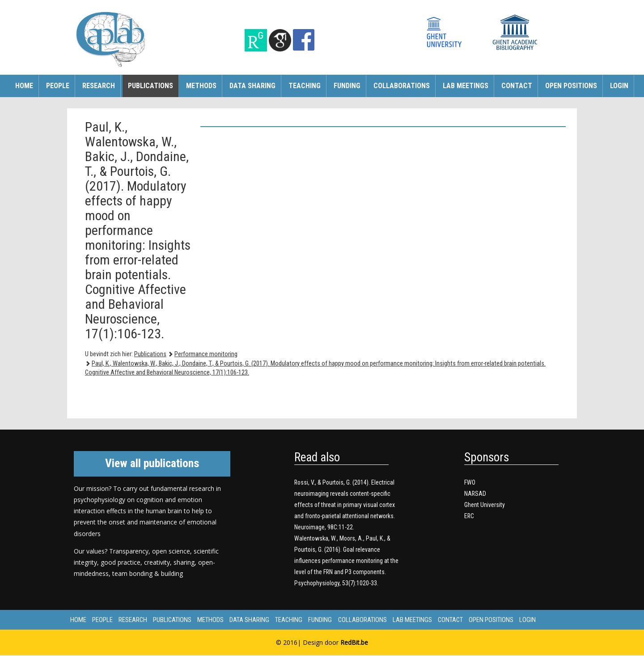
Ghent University (485, 505)
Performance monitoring (206, 354)
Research (99, 86)
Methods (201, 86)
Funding (347, 86)
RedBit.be (354, 643)
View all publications (152, 463)
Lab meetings (466, 86)
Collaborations (402, 86)
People (58, 86)
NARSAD (475, 494)
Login (619, 86)
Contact (517, 86)
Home (24, 86)
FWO (470, 482)
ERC (469, 516)
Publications (150, 86)
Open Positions (571, 86)
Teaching (305, 86)
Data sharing (252, 86)
